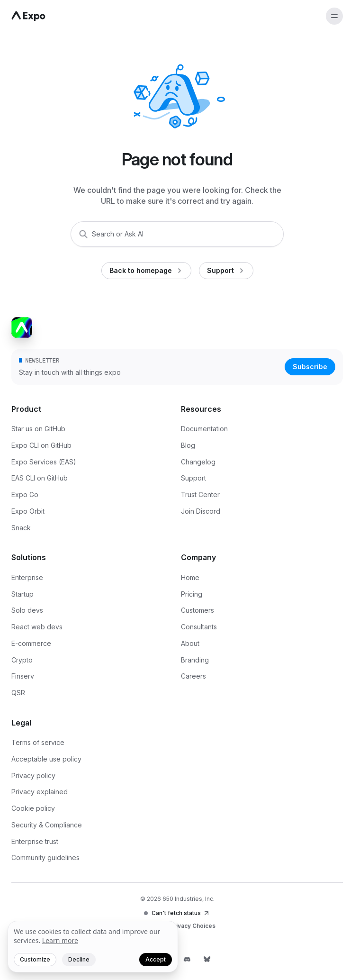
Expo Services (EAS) (44, 462)
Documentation (204, 429)
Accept (156, 959)
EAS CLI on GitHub (40, 478)
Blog (188, 445)
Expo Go (25, 495)
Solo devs (27, 610)
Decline (79, 959)
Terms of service (38, 742)
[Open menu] (334, 16)
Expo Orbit (28, 511)
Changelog (198, 462)
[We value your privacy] (93, 947)
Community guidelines (45, 857)
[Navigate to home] (28, 16)
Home (190, 577)
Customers (197, 610)
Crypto (22, 660)
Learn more (60, 940)
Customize (35, 959)
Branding (195, 660)
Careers (193, 676)
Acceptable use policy (46, 759)
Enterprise (27, 577)
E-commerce (31, 643)
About (190, 643)
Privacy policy (33, 776)
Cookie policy (33, 808)
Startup (22, 594)
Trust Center (200, 495)
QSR (18, 693)
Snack (21, 528)
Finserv (23, 676)
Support (193, 478)
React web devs (37, 627)
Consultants (199, 627)
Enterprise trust (35, 841)
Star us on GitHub (38, 429)
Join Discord (201, 511)
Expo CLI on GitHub (41, 445)
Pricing (192, 594)
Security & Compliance (47, 825)
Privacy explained (40, 792)
